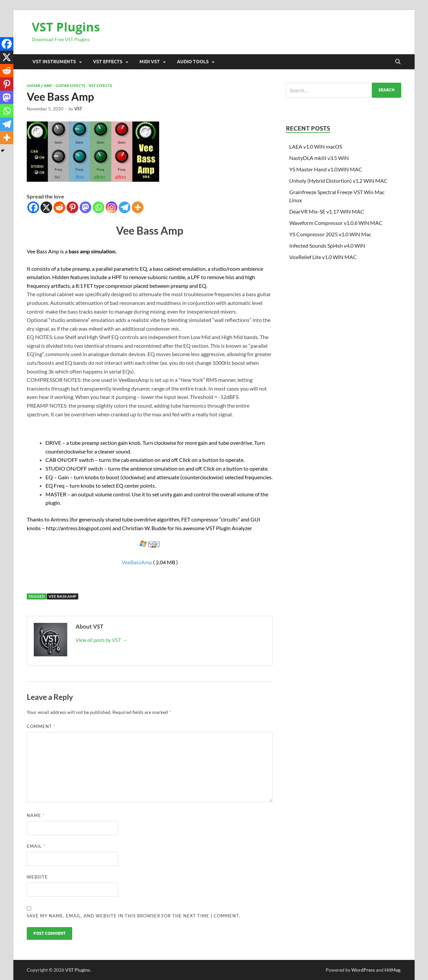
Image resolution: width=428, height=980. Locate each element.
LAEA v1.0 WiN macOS (316, 146)
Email (36, 846)
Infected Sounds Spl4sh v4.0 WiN (327, 246)
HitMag (392, 970)
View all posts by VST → (101, 640)
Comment (41, 726)
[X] (46, 207)
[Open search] (398, 62)
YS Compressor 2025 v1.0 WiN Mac (330, 234)
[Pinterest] (72, 207)
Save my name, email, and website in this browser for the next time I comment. (133, 916)
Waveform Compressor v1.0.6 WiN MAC (336, 223)
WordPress (363, 970)
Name (36, 815)
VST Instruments (54, 62)
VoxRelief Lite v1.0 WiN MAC (323, 257)
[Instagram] (112, 207)
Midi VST (150, 62)
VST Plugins (66, 27)
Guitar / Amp (39, 86)
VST (78, 109)
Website (37, 877)
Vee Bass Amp (63, 596)
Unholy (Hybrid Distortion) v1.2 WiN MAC (338, 181)
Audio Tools (193, 62)
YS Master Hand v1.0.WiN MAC (326, 169)
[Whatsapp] (98, 207)
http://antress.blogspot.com (78, 528)
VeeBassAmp (137, 562)
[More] (138, 207)
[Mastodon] (85, 207)
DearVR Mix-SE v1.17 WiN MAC (327, 211)
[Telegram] (125, 207)
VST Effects (108, 62)
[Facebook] (33, 207)
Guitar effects (70, 86)
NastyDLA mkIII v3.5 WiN (319, 158)
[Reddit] (59, 207)
